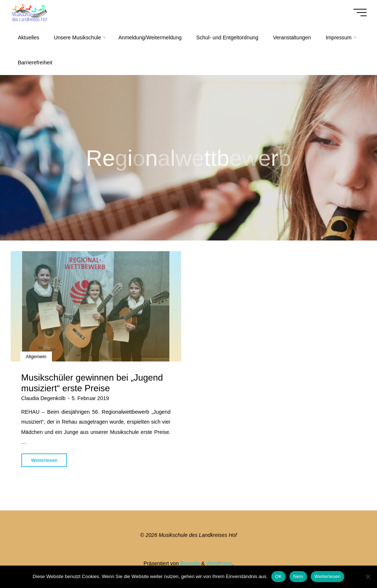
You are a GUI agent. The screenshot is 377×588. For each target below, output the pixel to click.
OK (279, 576)
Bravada (189, 563)
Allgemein (36, 356)
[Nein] (368, 577)
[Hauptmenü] (360, 13)
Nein (298, 576)
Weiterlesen (327, 576)
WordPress (219, 563)
